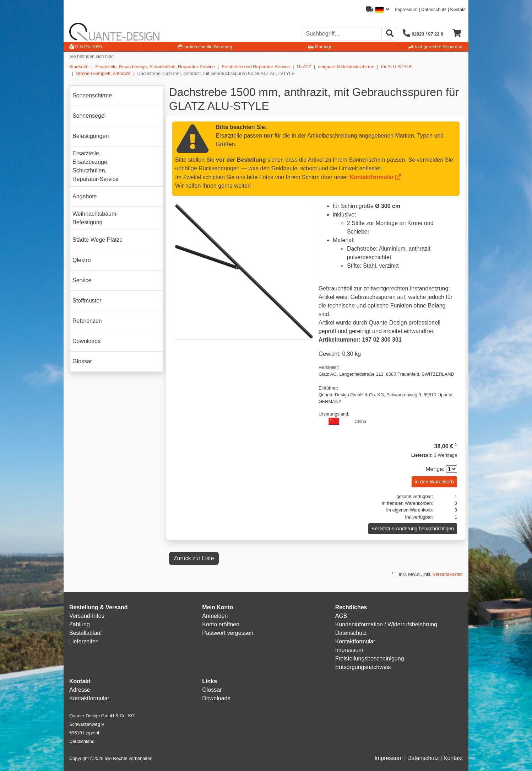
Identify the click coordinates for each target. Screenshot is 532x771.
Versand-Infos (87, 616)
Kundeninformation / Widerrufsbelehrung (386, 624)
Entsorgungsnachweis (363, 667)
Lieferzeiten (84, 641)
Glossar (212, 690)
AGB (341, 616)
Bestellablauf (86, 633)
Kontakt (458, 9)
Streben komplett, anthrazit (103, 73)
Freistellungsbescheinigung (370, 658)
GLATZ (304, 67)
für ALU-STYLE (397, 67)
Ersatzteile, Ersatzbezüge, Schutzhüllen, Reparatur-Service (155, 67)
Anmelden (215, 616)
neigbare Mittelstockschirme (346, 67)
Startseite (79, 67)
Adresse (80, 690)
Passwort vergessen (228, 633)
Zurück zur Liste (194, 558)
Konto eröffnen (221, 624)
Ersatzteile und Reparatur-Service (256, 67)
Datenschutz (434, 9)
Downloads (216, 698)
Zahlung (80, 624)
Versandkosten (448, 574)
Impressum (406, 9)
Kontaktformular (372, 177)
